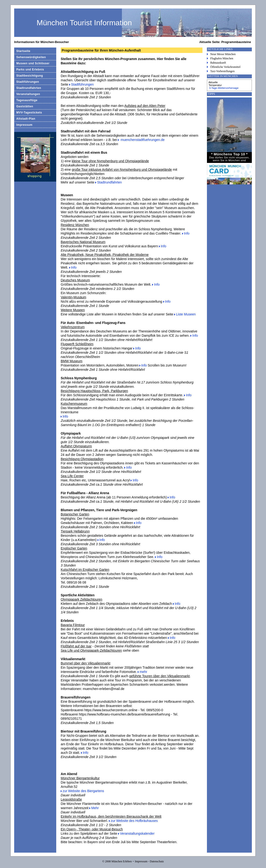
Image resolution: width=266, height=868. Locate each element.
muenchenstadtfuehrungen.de (142, 140)
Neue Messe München (223, 54)
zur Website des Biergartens (83, 791)
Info (187, 233)
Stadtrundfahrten (109, 182)
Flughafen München (222, 58)
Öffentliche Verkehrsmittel (225, 67)
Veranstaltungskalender (137, 833)
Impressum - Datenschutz (149, 861)
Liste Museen (186, 314)
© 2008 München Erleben (117, 861)
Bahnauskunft (218, 63)
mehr (143, 672)
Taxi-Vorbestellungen (222, 71)
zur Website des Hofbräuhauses (134, 821)
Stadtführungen (82, 84)
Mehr (95, 808)
